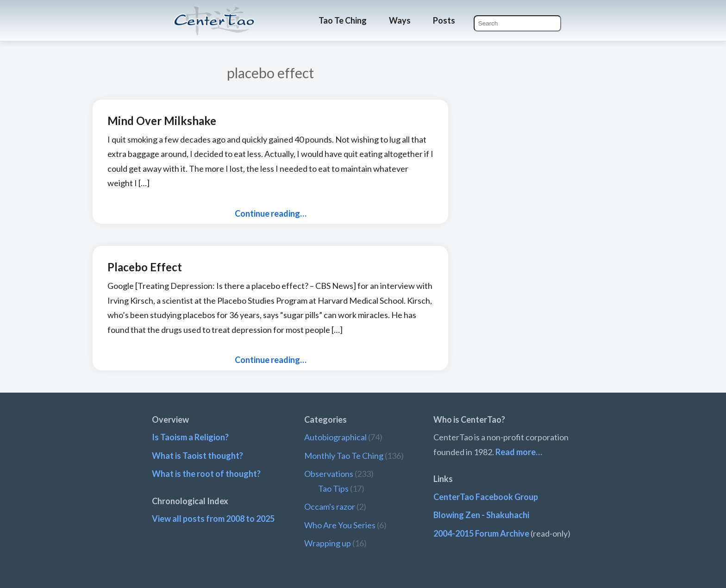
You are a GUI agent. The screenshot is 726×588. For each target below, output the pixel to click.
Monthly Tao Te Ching (344, 456)
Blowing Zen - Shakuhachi (481, 515)
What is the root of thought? (206, 474)
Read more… (519, 452)
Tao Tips (333, 488)
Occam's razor (330, 507)
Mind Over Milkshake (162, 121)
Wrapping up (328, 543)
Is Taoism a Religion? (190, 437)
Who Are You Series (340, 525)
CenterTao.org (214, 13)
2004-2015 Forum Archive (481, 533)
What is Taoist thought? (197, 456)
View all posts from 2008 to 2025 (213, 519)
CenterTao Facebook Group (486, 497)
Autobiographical (335, 437)
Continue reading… (271, 213)
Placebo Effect (145, 267)
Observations (329, 474)
